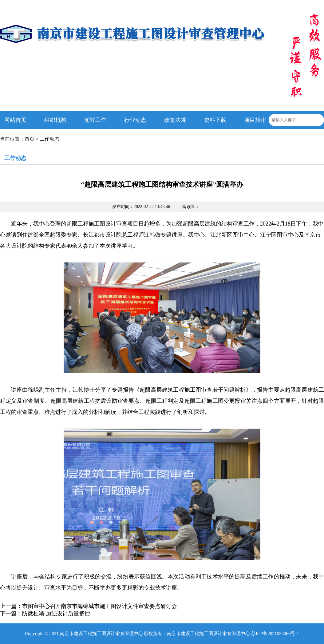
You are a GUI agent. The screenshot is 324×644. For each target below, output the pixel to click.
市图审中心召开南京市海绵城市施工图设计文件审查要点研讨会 (100, 606)
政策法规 (175, 120)
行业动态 (135, 120)
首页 (30, 139)
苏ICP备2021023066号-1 (275, 634)
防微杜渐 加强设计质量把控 (56, 614)
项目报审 (255, 120)
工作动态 (49, 139)
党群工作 (95, 120)
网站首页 (15, 120)
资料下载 (215, 120)
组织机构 (55, 120)
